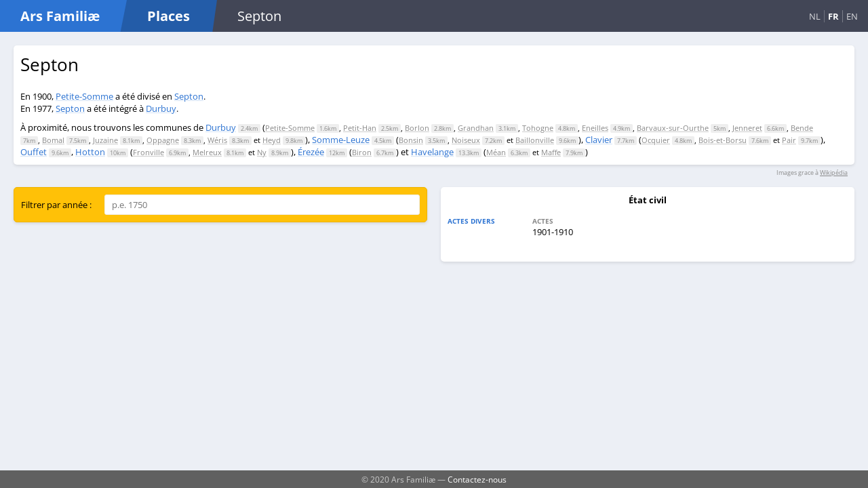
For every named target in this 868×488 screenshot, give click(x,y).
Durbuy (161, 108)
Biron (362, 152)
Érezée (311, 152)
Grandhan (476, 128)
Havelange (432, 152)
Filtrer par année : (56, 205)
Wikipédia (834, 172)
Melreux (207, 152)
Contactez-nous (477, 479)
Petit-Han (360, 128)
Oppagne (163, 140)
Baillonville (535, 140)
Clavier (599, 140)
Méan (496, 152)
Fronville (149, 152)
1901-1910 (553, 232)
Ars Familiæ (60, 16)
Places (169, 16)
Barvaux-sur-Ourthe (673, 128)
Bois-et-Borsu (723, 140)
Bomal (53, 140)
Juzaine (105, 140)
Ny (262, 152)
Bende (802, 128)
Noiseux (466, 140)
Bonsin (411, 140)
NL (815, 16)
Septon (189, 96)
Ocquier (656, 140)
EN (852, 16)
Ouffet (34, 152)
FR (833, 16)
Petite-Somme (84, 96)
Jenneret (747, 128)
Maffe (551, 152)
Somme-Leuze (341, 140)
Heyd (272, 140)
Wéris (217, 140)
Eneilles (595, 128)
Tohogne (538, 128)
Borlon (417, 128)
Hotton (90, 152)
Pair (789, 140)
